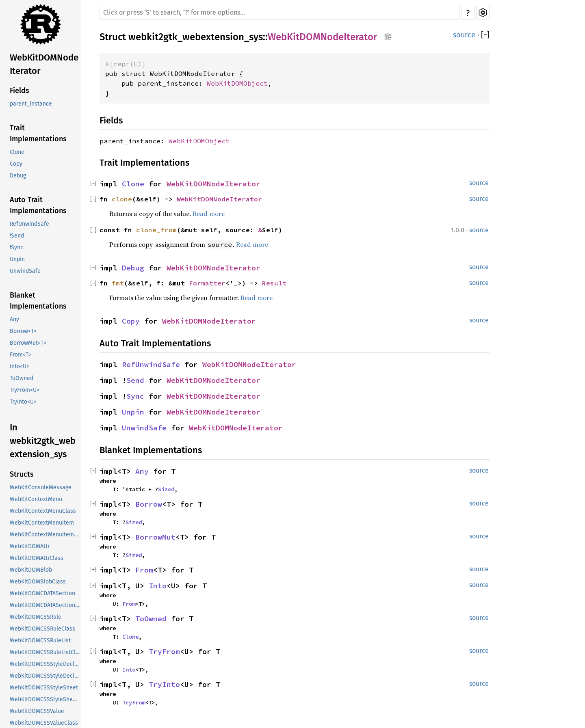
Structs (22, 474)
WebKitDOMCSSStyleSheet (44, 688)
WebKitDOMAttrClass (37, 558)
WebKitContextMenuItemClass (45, 535)
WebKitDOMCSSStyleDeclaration (45, 664)
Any (14, 319)
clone (122, 199)
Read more (209, 214)
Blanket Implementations (38, 301)
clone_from (156, 230)
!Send (17, 236)
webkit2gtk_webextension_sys (196, 37)
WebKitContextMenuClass (43, 511)
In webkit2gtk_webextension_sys (43, 441)
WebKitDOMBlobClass (38, 582)
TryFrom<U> (25, 390)
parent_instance (31, 104)
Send (135, 380)
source (464, 35)
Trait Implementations (38, 133)
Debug (18, 176)
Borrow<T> (23, 331)
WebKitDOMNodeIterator (44, 64)
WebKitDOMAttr (30, 546)
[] (485, 35)
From (144, 570)
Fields (19, 91)
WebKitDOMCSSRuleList (40, 641)
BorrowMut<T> (28, 343)
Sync (135, 396)
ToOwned (22, 378)
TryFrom (164, 651)
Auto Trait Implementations (38, 205)
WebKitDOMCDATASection (42, 593)
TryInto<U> (23, 402)
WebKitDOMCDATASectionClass (45, 605)
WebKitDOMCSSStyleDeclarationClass (45, 676)
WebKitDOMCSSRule (36, 617)
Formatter (207, 283)
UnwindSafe (25, 271)
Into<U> (19, 366)
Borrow (149, 504)
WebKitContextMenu (36, 499)
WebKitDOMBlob (31, 570)
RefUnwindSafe (29, 224)
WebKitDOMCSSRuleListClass (45, 652)
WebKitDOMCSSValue (37, 711)
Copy (16, 164)
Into (158, 586)
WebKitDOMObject (237, 83)
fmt (118, 283)
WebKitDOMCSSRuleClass (42, 629)
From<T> (21, 355)
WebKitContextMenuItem (42, 523)
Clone (17, 152)
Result (274, 283)
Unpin (17, 259)
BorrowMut (155, 537)
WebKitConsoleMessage (41, 487)
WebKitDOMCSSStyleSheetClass (45, 699)
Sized (166, 489)
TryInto (164, 684)
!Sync (16, 247)
